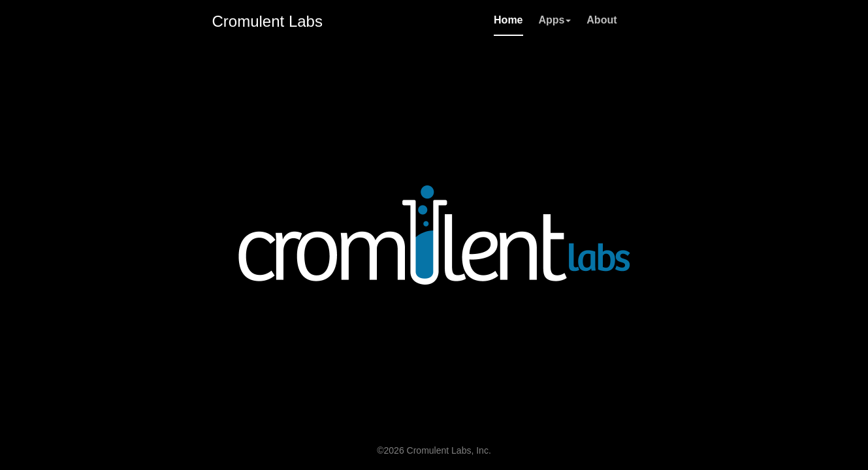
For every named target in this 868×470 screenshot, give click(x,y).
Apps (555, 20)
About (602, 20)
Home (508, 20)
